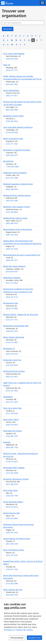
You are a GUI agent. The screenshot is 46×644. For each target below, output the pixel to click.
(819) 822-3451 (12, 84)
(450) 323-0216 (12, 354)
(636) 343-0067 (12, 425)
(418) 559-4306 (12, 59)
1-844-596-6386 (12, 167)
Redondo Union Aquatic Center (17, 207)
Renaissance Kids (11, 303)
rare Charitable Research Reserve (18, 127)
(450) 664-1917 (12, 260)
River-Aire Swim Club (12, 408)
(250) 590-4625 (12, 365)
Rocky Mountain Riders (13, 502)
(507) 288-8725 (12, 484)
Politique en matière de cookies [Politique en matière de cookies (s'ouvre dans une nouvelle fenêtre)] (18, 630)
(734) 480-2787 (12, 436)
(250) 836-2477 (12, 155)
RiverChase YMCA (11, 419)
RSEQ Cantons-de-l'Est (13, 590)
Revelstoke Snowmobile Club (16, 326)
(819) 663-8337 (12, 272)
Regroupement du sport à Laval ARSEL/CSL (22, 255)
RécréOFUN (8, 161)
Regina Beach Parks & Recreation (18, 229)
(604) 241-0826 (12, 308)
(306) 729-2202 (12, 235)
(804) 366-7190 (12, 447)
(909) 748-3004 (12, 189)
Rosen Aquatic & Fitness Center (17, 539)
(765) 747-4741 (12, 555)
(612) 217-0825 (12, 283)
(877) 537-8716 (12, 507)
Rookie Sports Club (11, 513)
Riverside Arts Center (13, 431)
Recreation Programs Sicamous (17, 150)
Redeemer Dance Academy (15, 173)
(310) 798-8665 (12, 212)
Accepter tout (34, 638)
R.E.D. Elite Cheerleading (14, 53)
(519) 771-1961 (12, 144)
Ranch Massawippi (11, 90)
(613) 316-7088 (12, 178)
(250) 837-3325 (12, 331)
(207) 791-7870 (12, 402)
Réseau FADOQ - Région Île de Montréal (20, 314)
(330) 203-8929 (12, 518)
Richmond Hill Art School (14, 371)
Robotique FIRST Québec (14, 468)
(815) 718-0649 (12, 413)
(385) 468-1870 (12, 223)
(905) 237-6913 (12, 377)
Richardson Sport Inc (12, 360)
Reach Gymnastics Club (13, 138)
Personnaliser (17, 638)
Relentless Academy (12, 278)
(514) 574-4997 (12, 342)
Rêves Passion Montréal (14, 337)
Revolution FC (9, 348)
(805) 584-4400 (12, 110)
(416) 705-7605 (12, 391)
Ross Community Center (14, 550)
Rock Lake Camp (10, 490)
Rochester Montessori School (16, 479)
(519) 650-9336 (12, 132)
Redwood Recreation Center (15, 218)
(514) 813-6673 (12, 462)
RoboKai (7, 442)
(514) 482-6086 (12, 584)
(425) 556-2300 (12, 201)
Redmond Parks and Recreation (17, 195)
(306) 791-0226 (12, 249)
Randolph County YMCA (13, 116)
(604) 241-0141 (12, 297)
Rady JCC (7, 65)
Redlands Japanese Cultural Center (18, 184)
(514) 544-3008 (12, 473)
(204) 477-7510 (12, 70)
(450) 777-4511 (12, 96)
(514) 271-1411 (12, 320)
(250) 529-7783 (12, 496)
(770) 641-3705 (12, 569)
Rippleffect (8, 397)
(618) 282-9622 (12, 121)
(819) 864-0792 (12, 595)
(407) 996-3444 (12, 544)
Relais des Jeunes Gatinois (14, 266)
